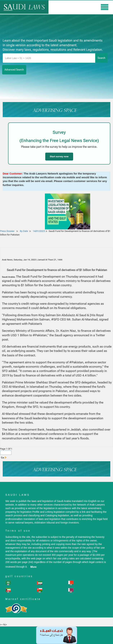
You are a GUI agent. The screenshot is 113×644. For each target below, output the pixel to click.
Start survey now (59, 156)
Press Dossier (7, 231)
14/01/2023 (39, 231)
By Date (24, 231)
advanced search (14, 70)
